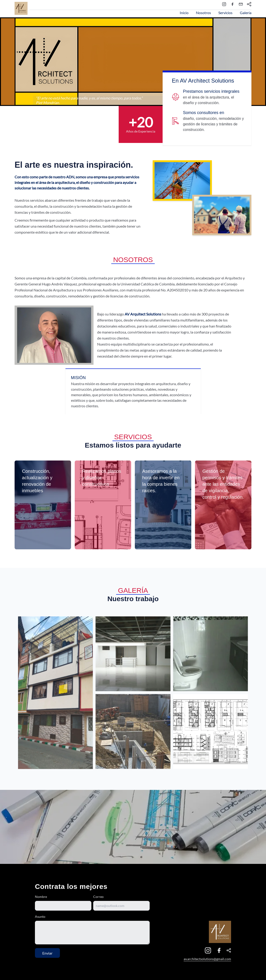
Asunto (40, 917)
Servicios (225, 13)
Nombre (41, 897)
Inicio (184, 13)
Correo (98, 897)
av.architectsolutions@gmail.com (207, 959)
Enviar (47, 953)
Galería (246, 13)
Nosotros (203, 13)
